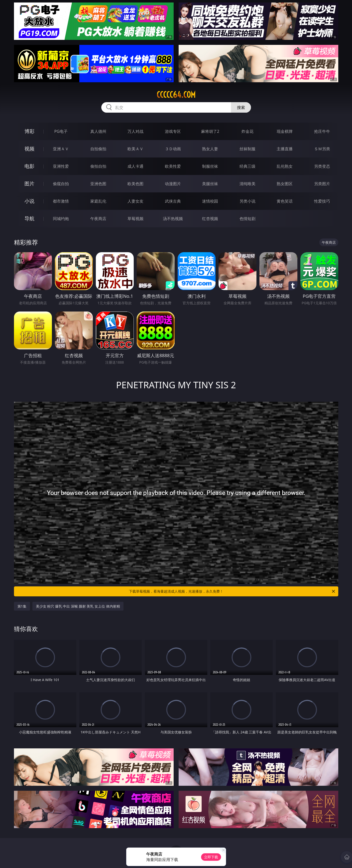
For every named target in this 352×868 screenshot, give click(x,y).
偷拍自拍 (98, 166)
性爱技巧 (322, 201)
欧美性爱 (173, 166)
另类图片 (322, 184)
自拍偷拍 (98, 149)
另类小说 (247, 201)
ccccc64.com (176, 95)
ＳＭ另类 (322, 149)
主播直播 (285, 149)
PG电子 (61, 131)
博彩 (29, 131)
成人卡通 (135, 166)
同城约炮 (61, 219)
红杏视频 (210, 219)
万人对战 (135, 131)
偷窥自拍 (61, 184)
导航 (29, 218)
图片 (29, 184)
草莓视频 (135, 219)
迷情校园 (210, 201)
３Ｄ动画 (173, 149)
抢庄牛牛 (322, 131)
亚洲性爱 (61, 166)
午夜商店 (98, 219)
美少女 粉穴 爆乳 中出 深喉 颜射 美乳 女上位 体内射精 (78, 606)
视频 (29, 149)
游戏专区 (173, 131)
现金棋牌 (285, 131)
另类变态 (322, 166)
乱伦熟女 (285, 166)
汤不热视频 (173, 219)
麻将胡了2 (210, 131)
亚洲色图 (98, 184)
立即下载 (211, 857)
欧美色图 (135, 184)
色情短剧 (247, 219)
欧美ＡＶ (135, 149)
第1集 (22, 606)
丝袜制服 (247, 149)
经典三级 (247, 166)
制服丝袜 (210, 166)
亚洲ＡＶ (61, 149)
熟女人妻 (210, 149)
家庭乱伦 (98, 201)
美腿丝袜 (210, 184)
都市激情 (61, 201)
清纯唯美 (247, 184)
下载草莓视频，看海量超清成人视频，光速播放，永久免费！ (232, 591)
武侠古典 (173, 201)
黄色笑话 (285, 201)
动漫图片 (173, 184)
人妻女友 (135, 201)
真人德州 (98, 131)
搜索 (241, 107)
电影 (29, 166)
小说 (29, 201)
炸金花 (247, 131)
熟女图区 (285, 184)
